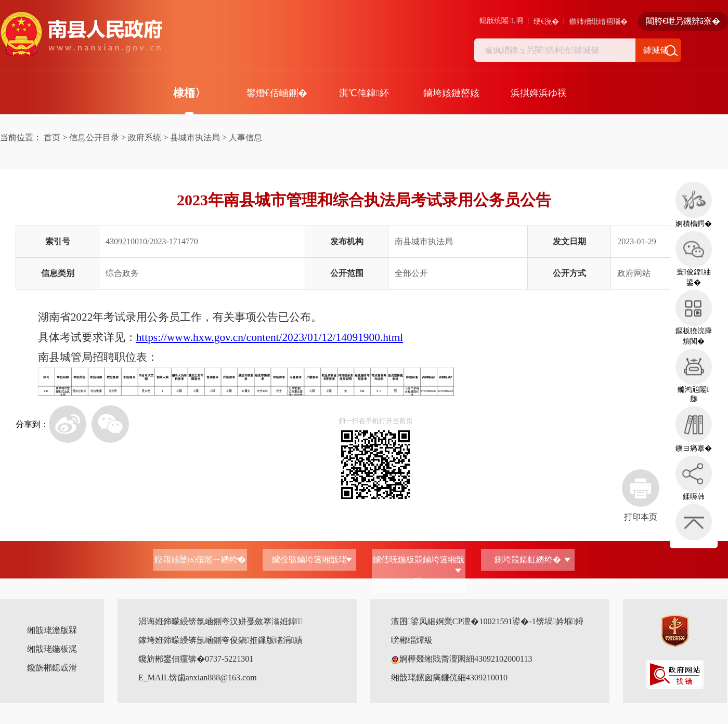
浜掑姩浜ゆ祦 (539, 93)
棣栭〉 (190, 93)
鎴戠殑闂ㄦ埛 (501, 21)
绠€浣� (546, 22)
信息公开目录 (94, 137)
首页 (52, 137)
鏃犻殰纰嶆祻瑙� (599, 22)
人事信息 (245, 137)
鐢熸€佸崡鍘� (277, 93)
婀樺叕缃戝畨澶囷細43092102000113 (461, 659)
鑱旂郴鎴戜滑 (52, 668)
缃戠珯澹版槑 (52, 630)
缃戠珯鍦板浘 (52, 649)
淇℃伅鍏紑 (364, 93)
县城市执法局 (195, 137)
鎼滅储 (656, 50)
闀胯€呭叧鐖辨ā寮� (683, 21)
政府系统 (145, 137)
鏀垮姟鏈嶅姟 (451, 93)
